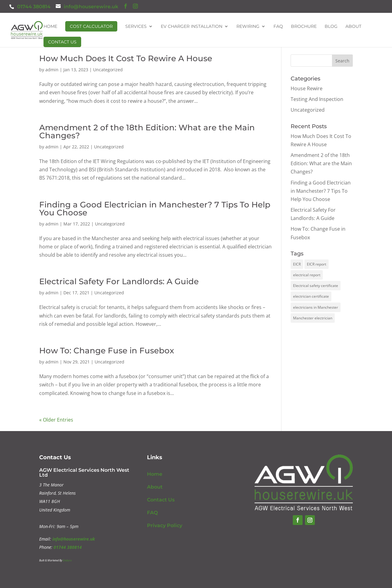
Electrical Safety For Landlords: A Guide (119, 281)
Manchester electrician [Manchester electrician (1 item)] (313, 318)
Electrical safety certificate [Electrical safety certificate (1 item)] (316, 286)
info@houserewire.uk (74, 539)
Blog (331, 27)
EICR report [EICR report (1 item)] (317, 264)
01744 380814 (34, 7)
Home (50, 27)
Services (136, 27)
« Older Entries (56, 420)
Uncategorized (108, 70)
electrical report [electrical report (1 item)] (307, 275)
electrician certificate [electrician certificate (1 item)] (311, 296)
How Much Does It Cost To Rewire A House (126, 58)
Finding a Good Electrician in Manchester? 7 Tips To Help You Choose (155, 209)
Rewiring (248, 27)
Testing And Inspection (317, 99)
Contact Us (62, 42)
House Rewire (307, 88)
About (353, 27)
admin (52, 70)
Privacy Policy (165, 525)
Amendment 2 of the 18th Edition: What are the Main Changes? (147, 132)
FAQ (278, 27)
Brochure (304, 27)
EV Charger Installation (192, 27)
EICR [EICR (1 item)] (297, 264)
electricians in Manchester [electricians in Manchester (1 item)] (316, 307)
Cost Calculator (91, 26)
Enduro (67, 560)
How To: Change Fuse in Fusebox (107, 351)
